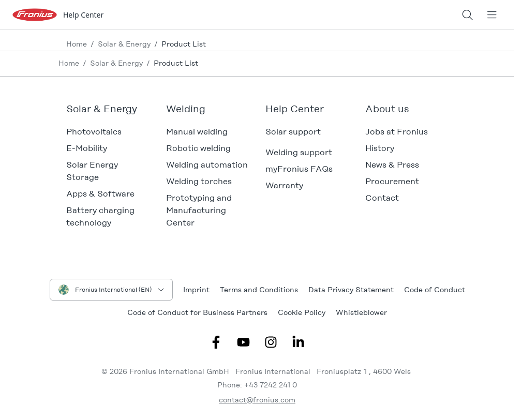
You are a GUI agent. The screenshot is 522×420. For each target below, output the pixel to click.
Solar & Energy (124, 44)
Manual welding (197, 132)
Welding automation (207, 165)
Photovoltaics (94, 132)
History (380, 148)
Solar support (293, 132)
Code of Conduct (435, 290)
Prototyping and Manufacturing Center (199, 210)
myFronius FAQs (299, 169)
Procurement (392, 181)
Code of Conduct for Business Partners (197, 312)
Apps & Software (100, 194)
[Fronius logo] (35, 14)
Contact (382, 198)
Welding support (299, 152)
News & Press (392, 165)
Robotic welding (198, 148)
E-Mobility (87, 148)
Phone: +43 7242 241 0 (257, 385)
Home (77, 44)
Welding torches (199, 181)
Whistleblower (361, 312)
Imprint (196, 290)
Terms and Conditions (259, 290)
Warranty (284, 185)
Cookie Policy (302, 312)
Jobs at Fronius (397, 132)
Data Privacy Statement (351, 290)
